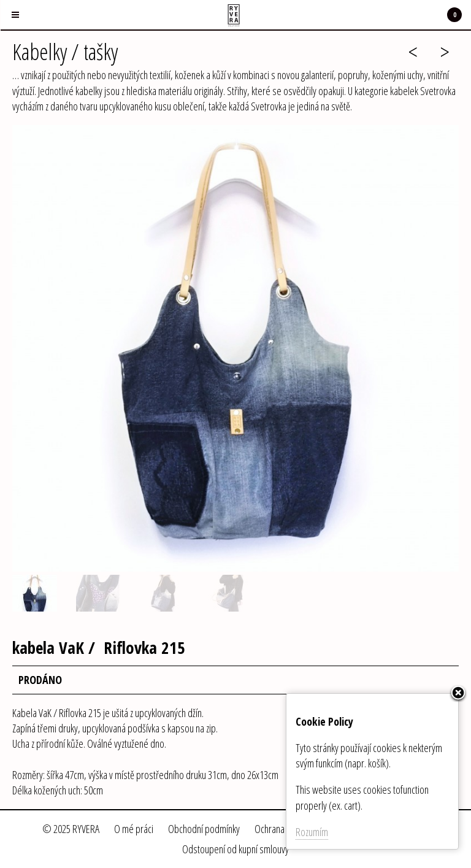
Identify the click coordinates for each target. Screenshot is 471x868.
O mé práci (134, 829)
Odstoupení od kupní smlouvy (235, 849)
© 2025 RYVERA (71, 829)
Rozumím (312, 832)
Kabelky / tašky (65, 52)
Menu (10, 8)
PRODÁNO (40, 680)
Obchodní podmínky (204, 829)
